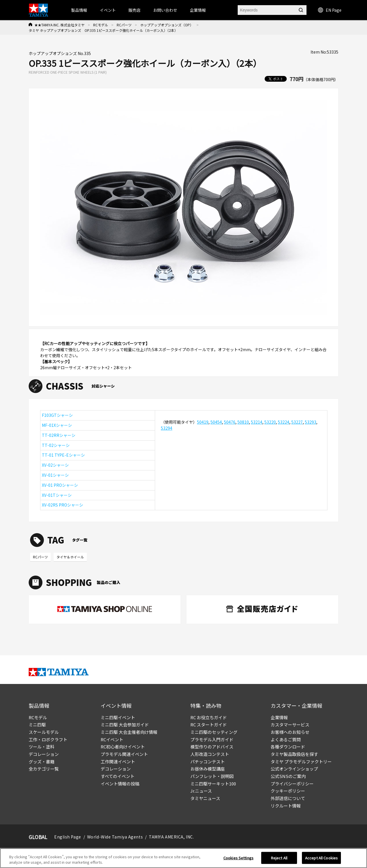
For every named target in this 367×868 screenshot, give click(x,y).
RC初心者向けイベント (123, 747)
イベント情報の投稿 (120, 784)
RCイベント (112, 739)
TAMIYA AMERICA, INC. (171, 837)
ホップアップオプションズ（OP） (167, 25)
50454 (216, 422)
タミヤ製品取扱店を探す (294, 754)
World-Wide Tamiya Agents (115, 837)
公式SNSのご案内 (288, 776)
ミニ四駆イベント (118, 717)
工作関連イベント (118, 762)
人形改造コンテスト (210, 754)
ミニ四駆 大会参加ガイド (125, 725)
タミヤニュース (205, 798)
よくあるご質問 (286, 739)
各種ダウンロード (288, 747)
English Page (68, 837)
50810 (243, 422)
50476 (230, 422)
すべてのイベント (118, 776)
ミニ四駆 (37, 725)
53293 (311, 422)
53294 (167, 428)
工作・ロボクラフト (48, 739)
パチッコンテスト (208, 762)
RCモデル (101, 25)
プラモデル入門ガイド (212, 739)
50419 (203, 422)
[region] (183, 858)
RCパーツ (124, 25)
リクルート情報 (286, 806)
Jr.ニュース (201, 791)
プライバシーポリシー (292, 784)
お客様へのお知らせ (290, 732)
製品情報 (79, 10)
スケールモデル (44, 732)
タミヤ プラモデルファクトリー (301, 762)
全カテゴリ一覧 (44, 769)
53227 (297, 422)
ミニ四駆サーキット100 (213, 784)
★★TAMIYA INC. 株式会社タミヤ (59, 25)
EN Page (330, 10)
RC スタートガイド (209, 725)
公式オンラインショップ (294, 769)
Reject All (279, 858)
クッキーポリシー (288, 791)
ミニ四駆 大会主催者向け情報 (129, 732)
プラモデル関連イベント (124, 754)
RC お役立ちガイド (209, 717)
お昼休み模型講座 (208, 769)
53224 (284, 422)
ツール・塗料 (42, 747)
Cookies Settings (238, 858)
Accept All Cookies (321, 858)
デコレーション (44, 754)
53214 (257, 422)
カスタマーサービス (290, 725)
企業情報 (279, 717)
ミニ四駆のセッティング (214, 732)
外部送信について (288, 798)
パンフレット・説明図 (212, 776)
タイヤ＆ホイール (70, 557)
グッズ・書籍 (42, 762)
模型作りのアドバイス (212, 747)
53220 (270, 422)
